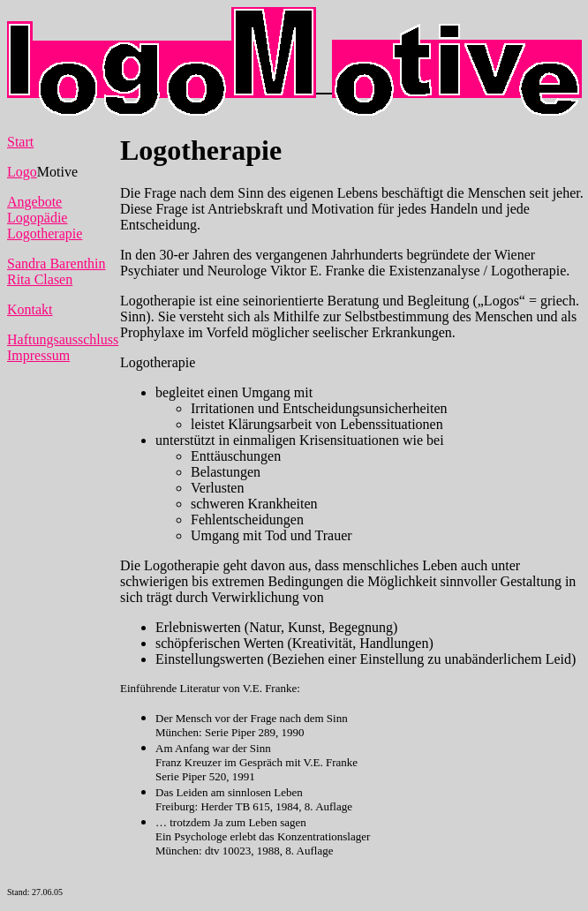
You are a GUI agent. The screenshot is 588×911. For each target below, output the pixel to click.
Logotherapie (45, 233)
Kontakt (30, 309)
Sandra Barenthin (57, 264)
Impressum (38, 355)
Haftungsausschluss (63, 339)
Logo (22, 172)
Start (20, 142)
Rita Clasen (40, 279)
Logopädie (37, 218)
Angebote (34, 202)
